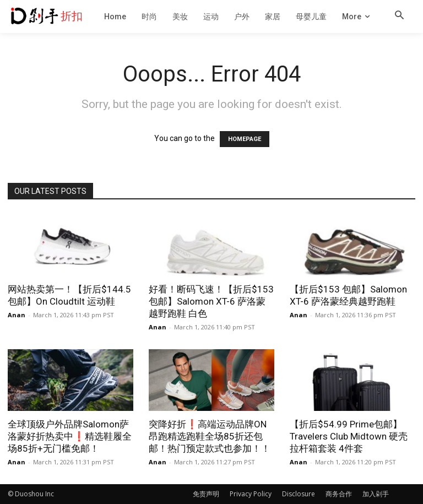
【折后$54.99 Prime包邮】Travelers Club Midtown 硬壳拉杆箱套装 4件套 (349, 436)
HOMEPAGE (245, 139)
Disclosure (299, 494)
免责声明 (206, 494)
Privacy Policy (251, 494)
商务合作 (339, 494)
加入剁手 (376, 494)
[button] (399, 16)
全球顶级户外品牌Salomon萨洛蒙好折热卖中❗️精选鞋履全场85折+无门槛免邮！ (70, 436)
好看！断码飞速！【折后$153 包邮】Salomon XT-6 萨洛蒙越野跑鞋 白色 (211, 301)
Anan (17, 315)
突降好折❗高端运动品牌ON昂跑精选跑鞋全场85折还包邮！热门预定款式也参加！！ (210, 436)
